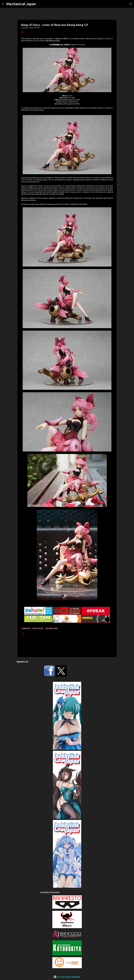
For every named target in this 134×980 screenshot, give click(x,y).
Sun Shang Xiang (52, 628)
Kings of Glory (38, 628)
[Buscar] (131, 4)
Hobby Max (26, 628)
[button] (22, 32)
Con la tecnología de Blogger (67, 977)
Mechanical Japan (21, 4)
